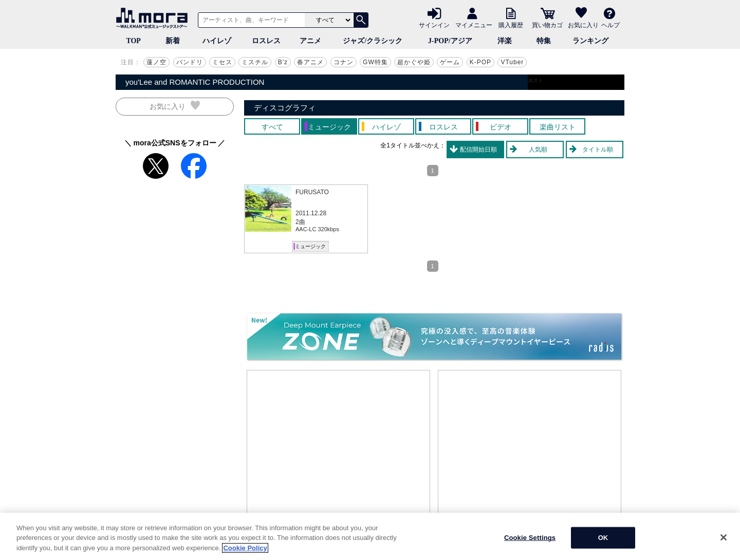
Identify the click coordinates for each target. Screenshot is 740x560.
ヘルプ (610, 25)
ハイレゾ (217, 41)
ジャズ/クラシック (373, 41)
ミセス (222, 62)
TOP (133, 41)
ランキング (590, 41)
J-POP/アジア (450, 41)
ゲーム (450, 62)
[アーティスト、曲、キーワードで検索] (250, 20)
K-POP (480, 62)
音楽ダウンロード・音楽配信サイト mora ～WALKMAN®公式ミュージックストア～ (154, 18)
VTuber (512, 62)
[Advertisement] (339, 447)
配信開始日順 (478, 150)
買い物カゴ (547, 25)
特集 (544, 41)
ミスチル (255, 62)
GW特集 (375, 62)
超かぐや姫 (414, 62)
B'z (283, 62)
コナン (344, 62)
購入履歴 (511, 25)
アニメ (310, 41)
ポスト (535, 80)
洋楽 (505, 41)
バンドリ (190, 62)
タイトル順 (598, 150)
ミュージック (310, 246)
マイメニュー (474, 25)
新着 (173, 41)
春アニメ (310, 62)
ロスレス (266, 41)
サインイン (434, 25)
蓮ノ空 (156, 62)
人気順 (538, 150)
